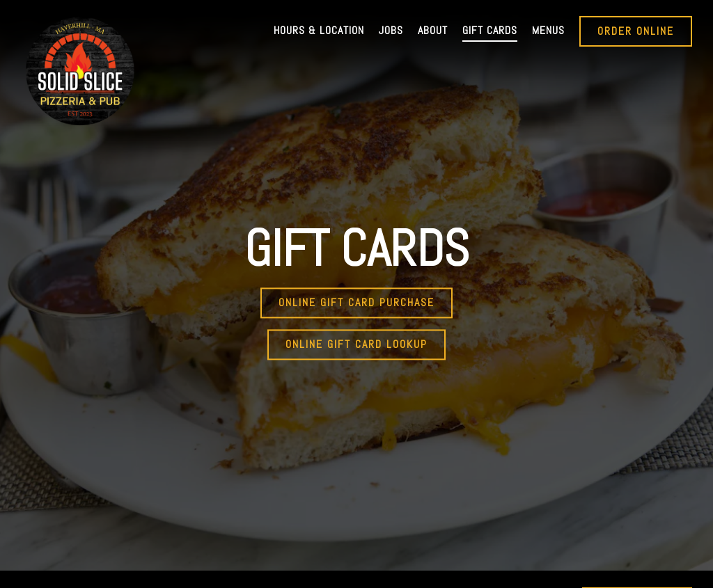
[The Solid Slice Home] (80, 70)
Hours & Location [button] (319, 30)
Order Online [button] (636, 31)
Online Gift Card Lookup (356, 336)
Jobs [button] (391, 30)
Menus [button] (548, 30)
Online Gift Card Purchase (356, 294)
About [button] (433, 30)
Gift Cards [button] (490, 30)
